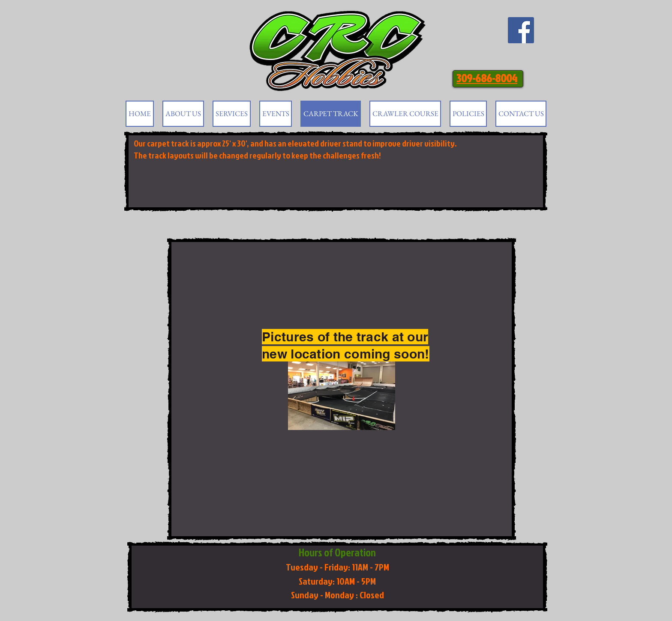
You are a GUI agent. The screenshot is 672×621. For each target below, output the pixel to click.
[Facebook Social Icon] (521, 30)
